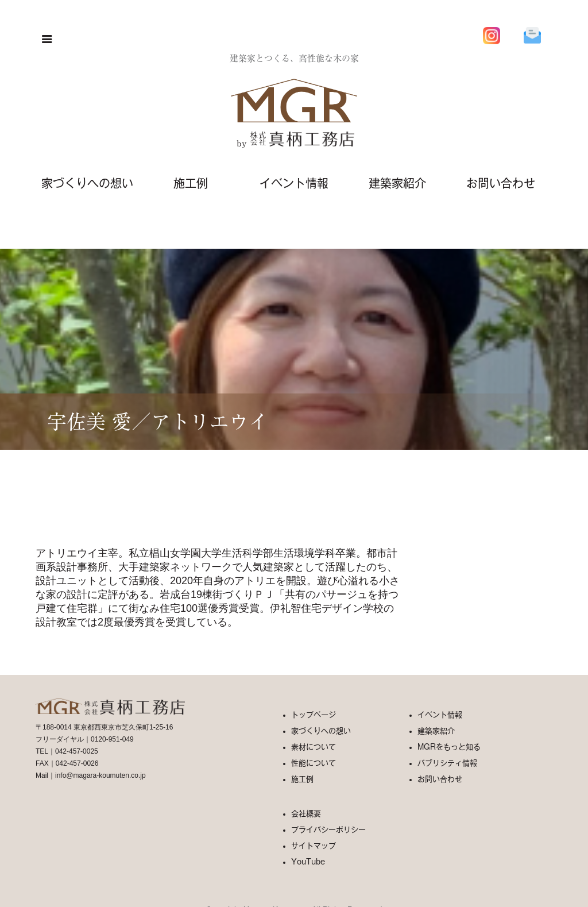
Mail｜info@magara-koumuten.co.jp (91, 775)
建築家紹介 (397, 183)
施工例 (191, 183)
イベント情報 (294, 183)
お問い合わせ (501, 183)
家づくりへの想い (87, 183)
